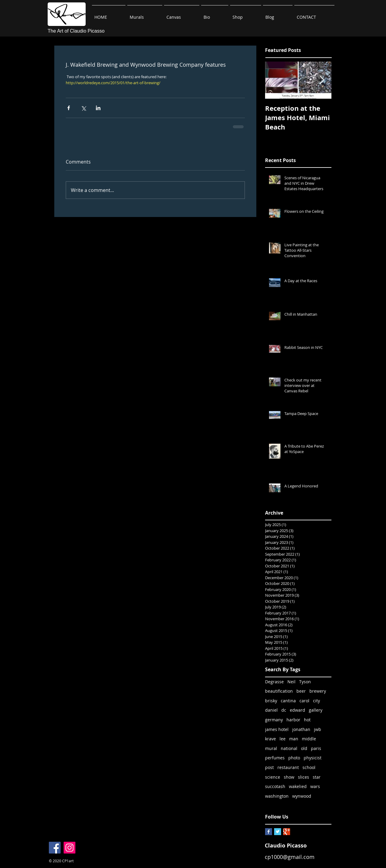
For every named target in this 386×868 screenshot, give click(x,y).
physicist (313, 758)
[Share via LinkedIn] (98, 108)
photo (294, 758)
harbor (293, 720)
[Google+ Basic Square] (287, 832)
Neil (291, 682)
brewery (318, 691)
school (309, 767)
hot (307, 720)
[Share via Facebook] (69, 108)
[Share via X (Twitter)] (83, 108)
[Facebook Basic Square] (269, 832)
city (316, 701)
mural (271, 748)
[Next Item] (322, 80)
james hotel (277, 729)
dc (284, 710)
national (289, 748)
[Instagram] (70, 848)
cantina (288, 701)
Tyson (305, 682)
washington (277, 796)
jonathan (301, 729)
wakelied (298, 786)
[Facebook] (55, 848)
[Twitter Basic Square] (278, 832)
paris (316, 748)
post (269, 767)
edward (297, 710)
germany (274, 720)
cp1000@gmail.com (290, 857)
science (273, 777)
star (317, 777)
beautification (279, 691)
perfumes (275, 758)
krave (271, 739)
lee (283, 739)
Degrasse (274, 682)
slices (304, 777)
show (289, 777)
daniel (271, 710)
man (294, 739)
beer (301, 691)
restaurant (288, 767)
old (304, 748)
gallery (316, 710)
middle (309, 739)
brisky (271, 701)
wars (315, 786)
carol (304, 701)
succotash (275, 786)
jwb (318, 729)
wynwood (302, 796)
